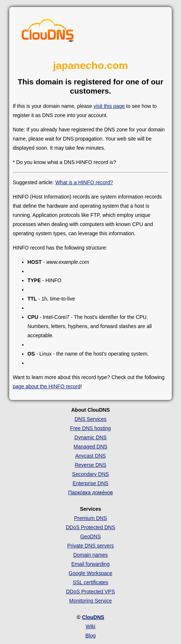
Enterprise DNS (90, 483)
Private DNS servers (90, 546)
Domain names (90, 555)
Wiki (90, 626)
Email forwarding (90, 564)
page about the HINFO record (47, 386)
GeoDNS (90, 536)
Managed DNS (91, 447)
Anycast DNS (90, 456)
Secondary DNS (90, 474)
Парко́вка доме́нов (91, 492)
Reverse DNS (91, 465)
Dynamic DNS (91, 437)
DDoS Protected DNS (90, 527)
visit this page (109, 106)
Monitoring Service (91, 601)
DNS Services (90, 419)
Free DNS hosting (90, 428)
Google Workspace (90, 573)
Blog (90, 636)
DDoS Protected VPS (90, 592)
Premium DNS (90, 518)
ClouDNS (93, 617)
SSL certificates (90, 582)
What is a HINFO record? (84, 182)
